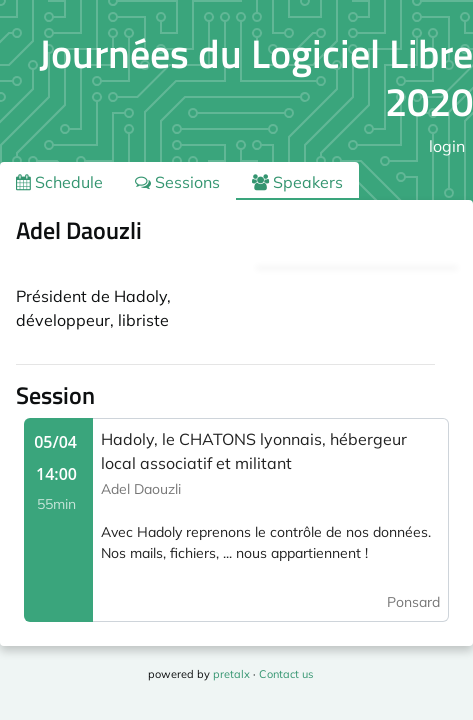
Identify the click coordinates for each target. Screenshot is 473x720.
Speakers (297, 182)
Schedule (59, 182)
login (447, 146)
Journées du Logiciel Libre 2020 (256, 77)
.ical (422, 234)
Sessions (177, 182)
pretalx (231, 674)
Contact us (286, 674)
